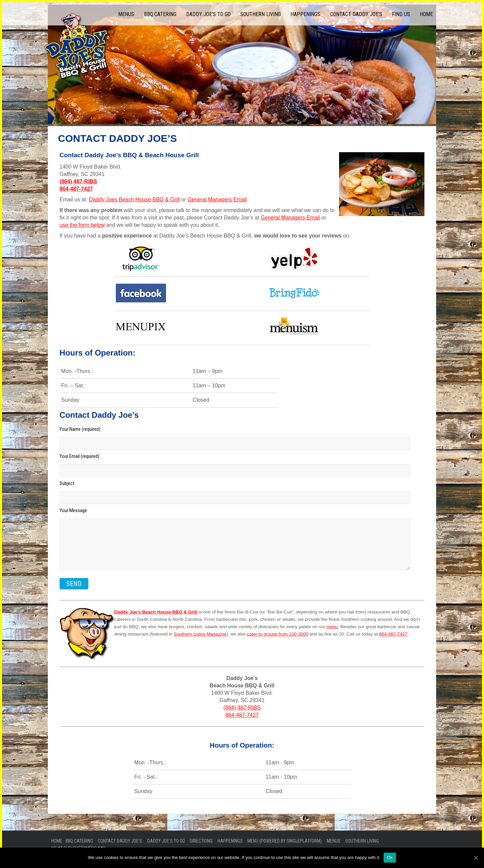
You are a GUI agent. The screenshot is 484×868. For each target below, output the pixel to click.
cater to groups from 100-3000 (278, 634)
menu (332, 627)
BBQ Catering (160, 14)
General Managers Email (217, 200)
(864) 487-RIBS (78, 181)
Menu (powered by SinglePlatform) (285, 841)
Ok (390, 857)
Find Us (401, 14)
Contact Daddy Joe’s (356, 14)
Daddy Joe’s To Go (208, 14)
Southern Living (261, 14)
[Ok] (476, 858)
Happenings (305, 14)
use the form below (82, 225)
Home (426, 14)
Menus (126, 14)
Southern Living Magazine (200, 634)
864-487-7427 (76, 189)
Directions (201, 841)
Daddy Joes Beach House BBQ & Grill (134, 200)
